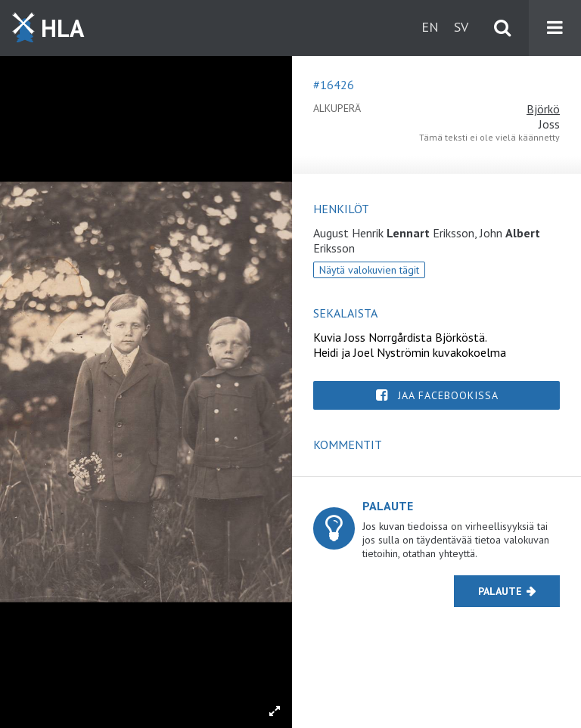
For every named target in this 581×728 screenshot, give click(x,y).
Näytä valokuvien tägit (369, 270)
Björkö (543, 109)
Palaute (500, 591)
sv (461, 27)
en (430, 27)
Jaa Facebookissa (448, 395)
